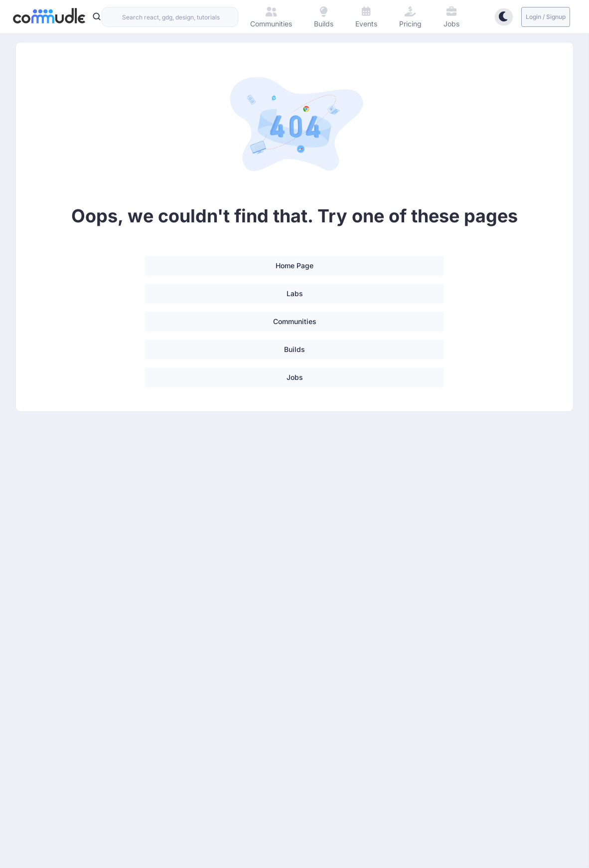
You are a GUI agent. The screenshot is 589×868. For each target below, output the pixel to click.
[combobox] (170, 17)
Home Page (294, 265)
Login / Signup (546, 17)
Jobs (295, 377)
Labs (295, 293)
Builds (294, 349)
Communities (295, 321)
